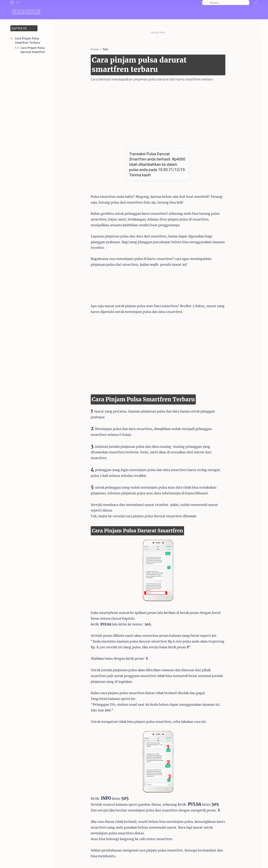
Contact (195, 860)
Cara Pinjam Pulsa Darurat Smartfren (33, 50)
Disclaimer (212, 860)
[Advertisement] (152, 113)
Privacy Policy (233, 860)
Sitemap (252, 860)
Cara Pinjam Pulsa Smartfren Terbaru (28, 40)
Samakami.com (31, 860)
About (181, 860)
